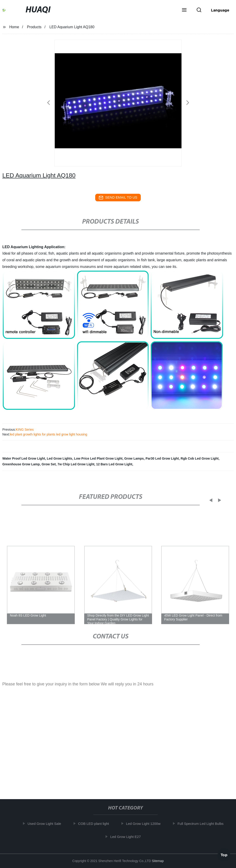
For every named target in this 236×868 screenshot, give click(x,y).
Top (224, 854)
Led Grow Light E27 (129, 837)
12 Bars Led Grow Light (114, 464)
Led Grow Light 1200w (146, 824)
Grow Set (49, 464)
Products (34, 27)
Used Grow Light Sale (47, 824)
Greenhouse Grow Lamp (21, 464)
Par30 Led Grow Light (162, 458)
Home (14, 27)
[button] (184, 10)
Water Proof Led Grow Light (24, 458)
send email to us (118, 198)
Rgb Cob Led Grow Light (200, 458)
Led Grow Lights (59, 458)
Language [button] (220, 10)
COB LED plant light (97, 824)
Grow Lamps (134, 458)
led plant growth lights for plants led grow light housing (49, 434)
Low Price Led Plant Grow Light (98, 458)
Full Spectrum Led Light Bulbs (204, 824)
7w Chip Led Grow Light (76, 464)
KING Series (25, 430)
